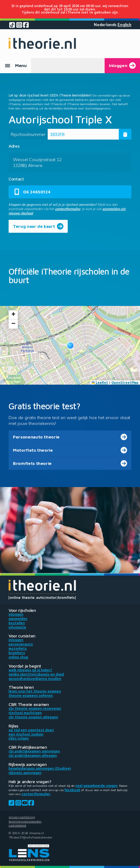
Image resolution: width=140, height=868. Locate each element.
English (124, 25)
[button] (70, 345)
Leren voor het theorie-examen (35, 691)
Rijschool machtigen (25, 713)
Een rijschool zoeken (26, 734)
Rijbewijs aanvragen (25, 773)
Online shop (18, 657)
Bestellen (17, 623)
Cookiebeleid (17, 825)
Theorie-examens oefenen (31, 696)
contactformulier (68, 209)
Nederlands (105, 25)
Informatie (17, 627)
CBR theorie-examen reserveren (35, 708)
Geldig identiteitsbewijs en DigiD (36, 674)
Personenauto (21, 644)
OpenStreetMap (125, 382)
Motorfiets (18, 648)
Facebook (72, 790)
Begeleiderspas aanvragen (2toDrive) (40, 768)
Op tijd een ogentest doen (31, 730)
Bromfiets (17, 653)
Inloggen (16, 614)
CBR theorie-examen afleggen (33, 717)
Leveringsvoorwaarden (25, 821)
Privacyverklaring (22, 817)
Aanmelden (18, 619)
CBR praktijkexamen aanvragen (34, 751)
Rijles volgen (19, 738)
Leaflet (100, 382)
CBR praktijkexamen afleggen (33, 755)
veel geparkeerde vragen (96, 786)
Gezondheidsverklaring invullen (35, 679)
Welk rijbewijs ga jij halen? (30, 670)
